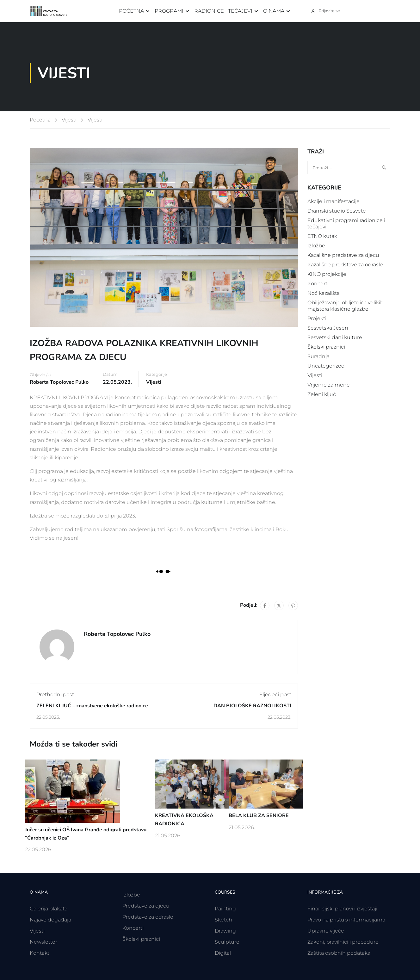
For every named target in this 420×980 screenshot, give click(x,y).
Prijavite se (329, 11)
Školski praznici (326, 347)
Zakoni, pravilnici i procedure (343, 942)
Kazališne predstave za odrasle (345, 265)
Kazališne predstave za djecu (343, 255)
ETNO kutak (322, 236)
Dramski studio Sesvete (337, 211)
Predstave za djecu (146, 906)
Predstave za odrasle (148, 917)
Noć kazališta (324, 293)
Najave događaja (50, 920)
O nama (274, 11)
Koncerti (318, 284)
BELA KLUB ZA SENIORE (259, 816)
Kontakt (40, 953)
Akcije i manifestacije (334, 201)
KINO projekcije (327, 274)
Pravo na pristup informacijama (346, 920)
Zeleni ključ (322, 394)
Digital (223, 953)
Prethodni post (55, 695)
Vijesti (69, 120)
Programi (169, 11)
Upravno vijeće (326, 931)
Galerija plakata (49, 909)
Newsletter (43, 942)
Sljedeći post (275, 695)
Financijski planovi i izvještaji (342, 909)
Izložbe (316, 246)
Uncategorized (326, 366)
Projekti (317, 318)
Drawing (225, 931)
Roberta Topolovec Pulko (59, 382)
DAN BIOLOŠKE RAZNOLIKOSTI (252, 706)
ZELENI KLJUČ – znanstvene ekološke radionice (92, 706)
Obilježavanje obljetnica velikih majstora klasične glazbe (346, 306)
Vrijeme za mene (329, 385)
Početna (131, 11)
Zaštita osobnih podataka (339, 953)
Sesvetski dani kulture (335, 337)
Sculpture (227, 942)
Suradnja (318, 356)
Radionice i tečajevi (223, 11)
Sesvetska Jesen (328, 328)
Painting (225, 909)
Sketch (223, 920)
